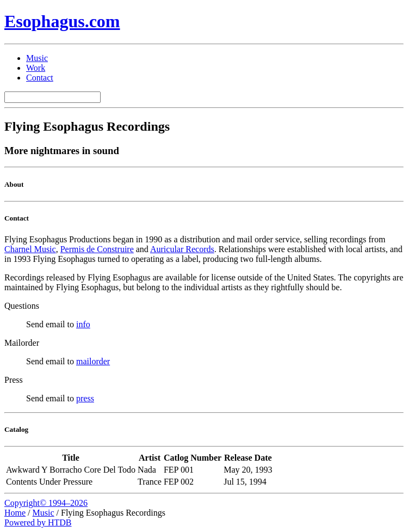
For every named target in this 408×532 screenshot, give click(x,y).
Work (36, 68)
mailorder (93, 361)
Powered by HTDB (38, 522)
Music (37, 58)
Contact (40, 78)
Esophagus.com (62, 21)
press (85, 398)
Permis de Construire (97, 249)
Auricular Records (182, 249)
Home (15, 513)
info (83, 324)
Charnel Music (30, 249)
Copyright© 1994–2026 (46, 503)
